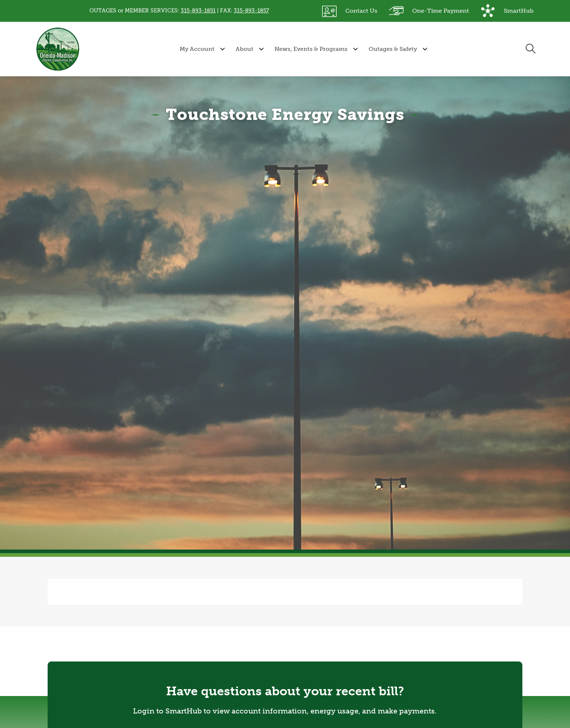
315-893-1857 (251, 11)
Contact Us (350, 11)
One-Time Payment (429, 11)
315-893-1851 (198, 11)
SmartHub (507, 11)
